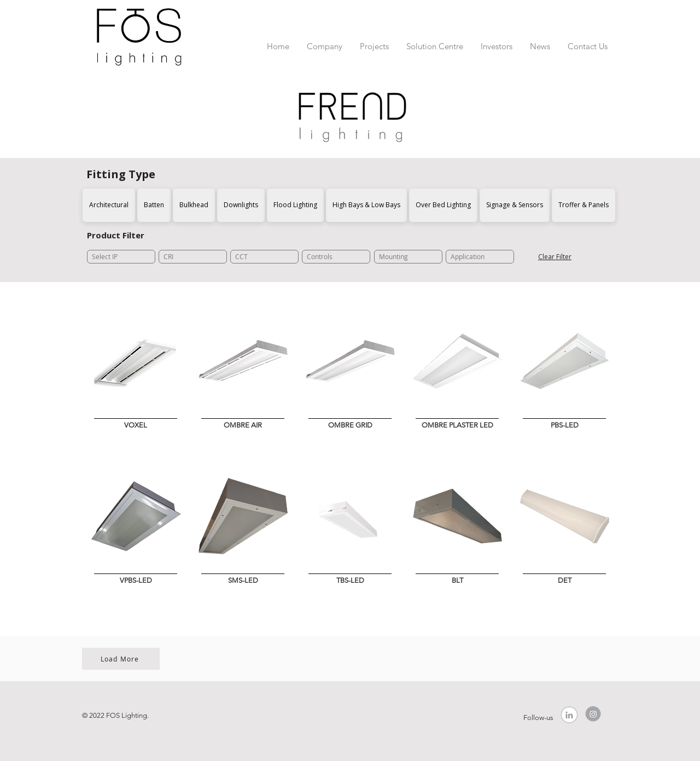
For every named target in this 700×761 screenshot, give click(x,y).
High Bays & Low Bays (366, 205)
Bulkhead (194, 205)
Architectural (109, 205)
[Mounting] (408, 257)
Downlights (241, 205)
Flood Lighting (295, 205)
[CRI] (193, 257)
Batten (154, 205)
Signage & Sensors (514, 205)
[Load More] (121, 659)
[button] (325, 41)
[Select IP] (121, 257)
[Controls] (336, 257)
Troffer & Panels (583, 205)
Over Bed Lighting (443, 205)
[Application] (480, 257)
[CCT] (264, 257)
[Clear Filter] (555, 257)
